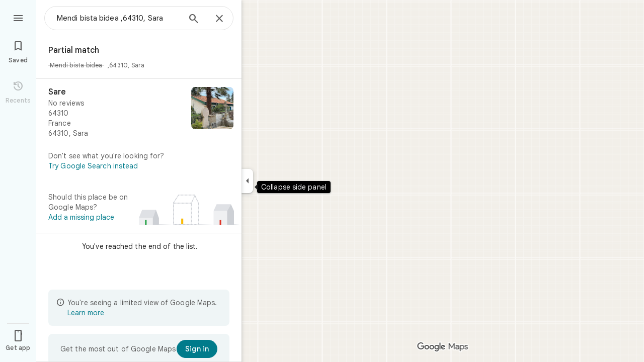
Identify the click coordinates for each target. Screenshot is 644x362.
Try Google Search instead (93, 166)
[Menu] (18, 17)
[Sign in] (197, 349)
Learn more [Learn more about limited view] (86, 313)
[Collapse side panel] (247, 181)
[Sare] (139, 113)
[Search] (194, 20)
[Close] (219, 19)
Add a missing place (81, 217)
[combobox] (118, 18)
